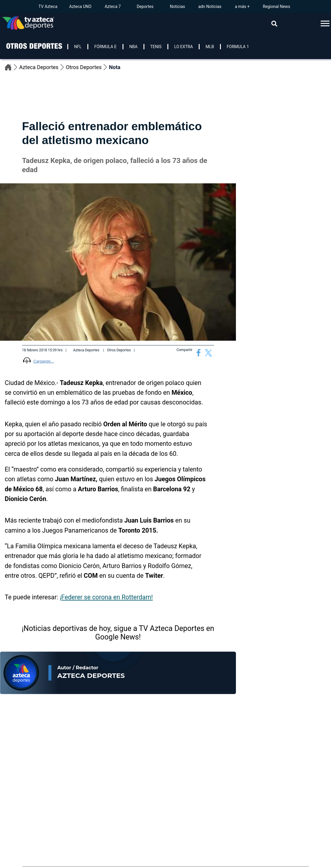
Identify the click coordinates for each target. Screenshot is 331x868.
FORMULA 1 (238, 47)
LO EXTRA (184, 47)
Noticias (177, 6)
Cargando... (44, 361)
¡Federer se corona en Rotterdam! (106, 597)
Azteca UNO (80, 6)
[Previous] (317, 737)
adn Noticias (210, 6)
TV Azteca (48, 6)
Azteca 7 (112, 6)
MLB (210, 47)
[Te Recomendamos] (44, 790)
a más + (242, 6)
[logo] (34, 54)
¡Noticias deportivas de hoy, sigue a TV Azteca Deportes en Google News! (118, 633)
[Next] (327, 737)
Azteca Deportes (43, 67)
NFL (78, 47)
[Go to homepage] (28, 23)
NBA (133, 47)
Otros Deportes (87, 67)
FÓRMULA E (105, 47)
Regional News (277, 6)
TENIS (156, 47)
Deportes (145, 6)
